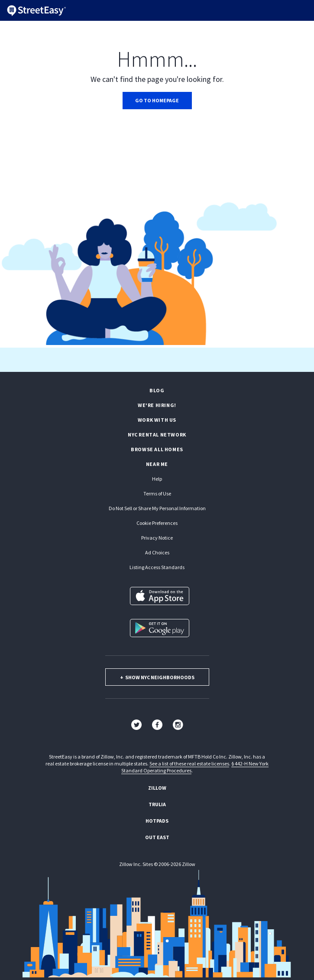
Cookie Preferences (157, 523)
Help (157, 479)
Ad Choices (157, 552)
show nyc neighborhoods (157, 677)
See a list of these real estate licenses (189, 763)
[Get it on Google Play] (160, 628)
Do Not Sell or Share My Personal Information (157, 508)
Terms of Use (157, 493)
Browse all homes (157, 449)
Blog (157, 390)
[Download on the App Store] (160, 596)
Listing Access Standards (157, 567)
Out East (157, 837)
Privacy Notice (157, 538)
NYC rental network (157, 435)
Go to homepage (157, 100)
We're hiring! (157, 405)
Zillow (157, 788)
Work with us (157, 420)
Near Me (157, 464)
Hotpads (157, 821)
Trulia (157, 804)
